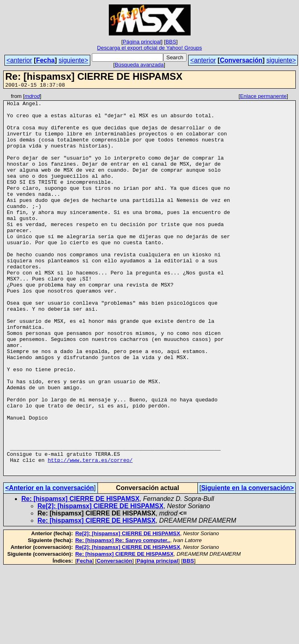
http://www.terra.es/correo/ (90, 534)
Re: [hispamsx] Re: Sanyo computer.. (123, 616)
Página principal (142, 42)
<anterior (19, 60)
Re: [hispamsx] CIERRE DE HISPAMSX (80, 575)
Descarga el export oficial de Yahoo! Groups (149, 48)
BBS (171, 42)
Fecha (45, 60)
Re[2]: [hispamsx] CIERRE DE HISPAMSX (101, 582)
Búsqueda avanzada (139, 65)
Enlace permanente (264, 97)
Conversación (241, 60)
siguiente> (73, 60)
